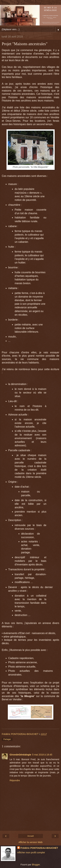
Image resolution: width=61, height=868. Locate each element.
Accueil (30, 836)
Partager (7, 739)
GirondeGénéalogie (20, 755)
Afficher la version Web (30, 842)
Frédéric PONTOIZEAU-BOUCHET (39, 848)
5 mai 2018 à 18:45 (42, 755)
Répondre (15, 780)
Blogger (36, 865)
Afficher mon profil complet (31, 853)
